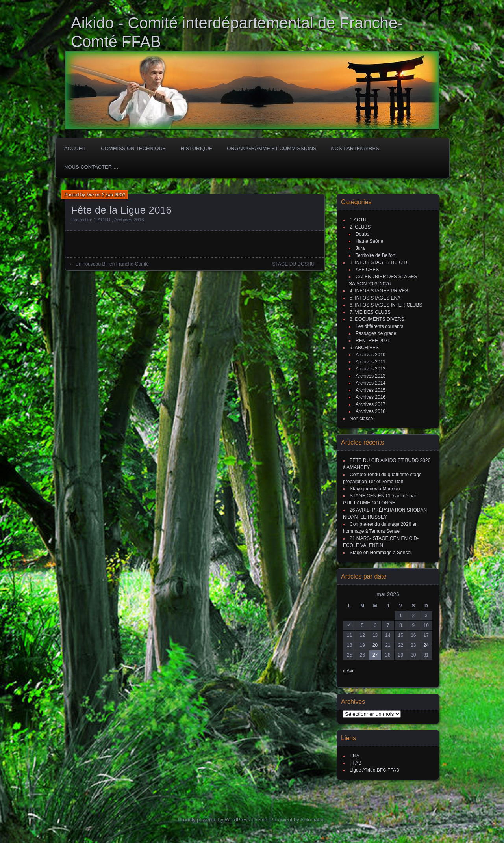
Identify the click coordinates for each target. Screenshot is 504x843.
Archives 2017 (371, 404)
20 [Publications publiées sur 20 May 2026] (375, 645)
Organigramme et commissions (271, 148)
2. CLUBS (360, 227)
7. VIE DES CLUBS (370, 312)
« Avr (348, 671)
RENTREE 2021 (373, 341)
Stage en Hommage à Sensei (381, 553)
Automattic (312, 820)
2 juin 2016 (113, 195)
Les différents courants (379, 326)
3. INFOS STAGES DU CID (378, 262)
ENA (355, 756)
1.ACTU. (103, 220)
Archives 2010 (371, 355)
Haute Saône (369, 241)
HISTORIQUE (197, 148)
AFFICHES (367, 270)
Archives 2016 (129, 220)
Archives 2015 (371, 390)
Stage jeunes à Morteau (375, 489)
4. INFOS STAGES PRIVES (379, 291)
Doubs (362, 234)
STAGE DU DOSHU (294, 264)
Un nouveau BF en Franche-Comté (112, 264)
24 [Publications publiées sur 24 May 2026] (426, 645)
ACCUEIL (75, 148)
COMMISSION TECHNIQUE (133, 148)
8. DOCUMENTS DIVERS (377, 319)
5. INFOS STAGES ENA (375, 298)
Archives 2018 (371, 411)
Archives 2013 (371, 376)
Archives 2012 (371, 369)
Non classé (361, 419)
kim (90, 195)
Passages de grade (376, 333)
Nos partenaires (355, 148)
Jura (360, 248)
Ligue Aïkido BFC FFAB (374, 770)
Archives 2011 (371, 362)
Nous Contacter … (91, 167)
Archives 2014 (371, 383)
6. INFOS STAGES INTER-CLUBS (386, 305)
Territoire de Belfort (375, 255)
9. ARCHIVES (364, 348)
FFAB (356, 763)
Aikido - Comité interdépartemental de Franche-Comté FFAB (237, 32)
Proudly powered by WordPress (214, 820)
